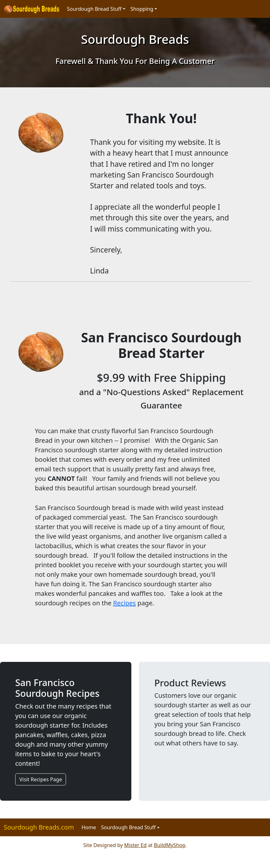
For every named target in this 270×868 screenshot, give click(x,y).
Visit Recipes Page (41, 779)
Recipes (125, 603)
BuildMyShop (170, 845)
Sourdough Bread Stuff (94, 9)
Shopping (142, 9)
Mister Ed (135, 845)
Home (89, 827)
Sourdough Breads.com (39, 827)
